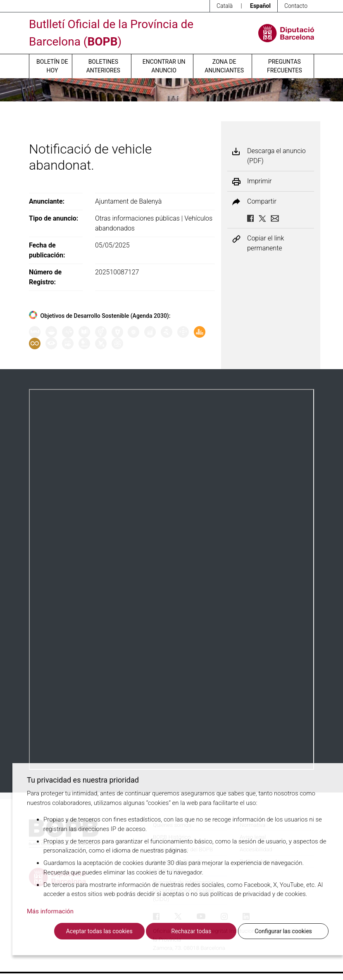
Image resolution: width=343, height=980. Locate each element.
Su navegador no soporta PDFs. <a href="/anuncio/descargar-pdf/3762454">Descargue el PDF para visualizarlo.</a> (171, 579)
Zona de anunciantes (224, 66)
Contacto (296, 6)
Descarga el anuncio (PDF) (276, 156)
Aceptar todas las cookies (99, 931)
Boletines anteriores (103, 66)
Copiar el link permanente (266, 243)
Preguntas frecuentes (285, 66)
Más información (50, 911)
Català (225, 6)
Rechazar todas (192, 931)
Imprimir (259, 181)
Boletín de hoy (52, 66)
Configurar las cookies (283, 931)
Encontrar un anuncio (164, 66)
